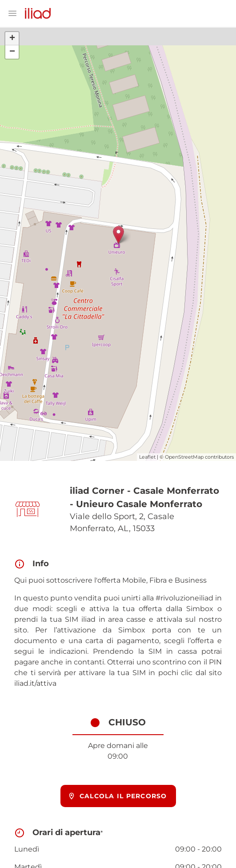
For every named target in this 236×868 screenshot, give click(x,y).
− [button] (12, 52)
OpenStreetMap (184, 457)
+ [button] (12, 39)
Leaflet (147, 457)
